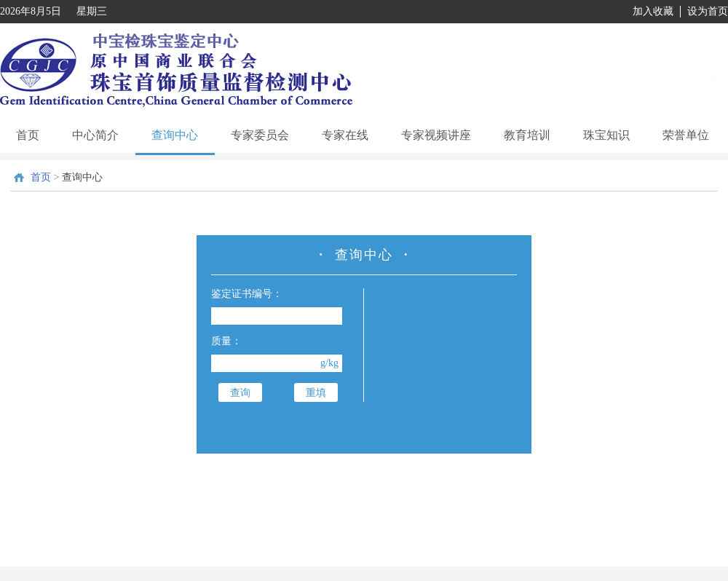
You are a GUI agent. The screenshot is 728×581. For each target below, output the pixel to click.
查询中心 (175, 135)
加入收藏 (653, 11)
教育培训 (527, 135)
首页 (28, 135)
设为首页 (708, 11)
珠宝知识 (606, 135)
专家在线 (345, 135)
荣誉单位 (686, 135)
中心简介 (95, 135)
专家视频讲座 (436, 135)
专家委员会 (260, 135)
